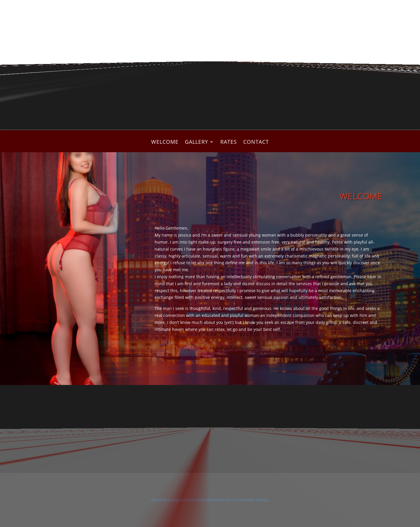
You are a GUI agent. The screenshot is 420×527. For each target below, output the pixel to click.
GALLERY (196, 142)
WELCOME (165, 142)
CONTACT (256, 142)
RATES (229, 142)
